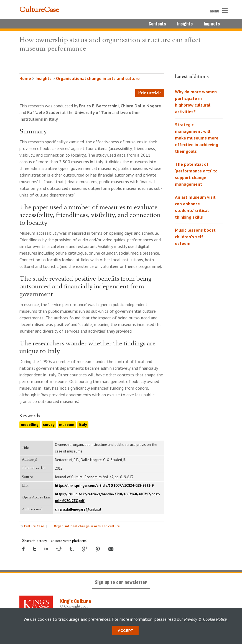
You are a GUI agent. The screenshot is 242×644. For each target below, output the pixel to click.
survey (49, 425)
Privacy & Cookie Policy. (206, 619)
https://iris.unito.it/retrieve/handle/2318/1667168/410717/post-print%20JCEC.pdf (108, 497)
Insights (185, 24)
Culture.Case (34, 526)
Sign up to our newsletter (121, 582)
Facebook (23, 549)
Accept (125, 631)
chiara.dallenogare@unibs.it (78, 509)
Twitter (35, 549)
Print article (150, 93)
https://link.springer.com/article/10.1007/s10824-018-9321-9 (104, 486)
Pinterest (98, 549)
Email (111, 549)
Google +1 (85, 549)
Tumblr (72, 549)
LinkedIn (46, 548)
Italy (83, 425)
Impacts (212, 24)
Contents (157, 24)
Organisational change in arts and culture (98, 78)
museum (67, 425)
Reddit (59, 549)
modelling (30, 425)
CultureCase (39, 10)
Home (25, 78)
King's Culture (76, 601)
